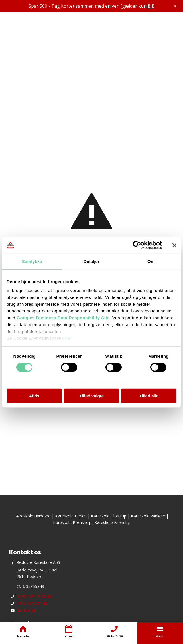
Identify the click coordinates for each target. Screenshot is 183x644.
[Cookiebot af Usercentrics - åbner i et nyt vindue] (137, 245)
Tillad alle (149, 396)
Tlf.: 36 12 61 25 (32, 603)
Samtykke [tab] (32, 261)
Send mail (26, 610)
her (69, 338)
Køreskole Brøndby (112, 522)
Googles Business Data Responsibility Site (63, 318)
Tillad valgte (91, 396)
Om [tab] (151, 261)
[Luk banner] (174, 245)
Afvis (34, 396)
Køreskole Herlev (71, 516)
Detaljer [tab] (91, 261)
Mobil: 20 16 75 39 (34, 596)
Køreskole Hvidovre (32, 516)
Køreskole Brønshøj (71, 522)
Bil (150, 6)
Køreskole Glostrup (109, 516)
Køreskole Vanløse (148, 516)
